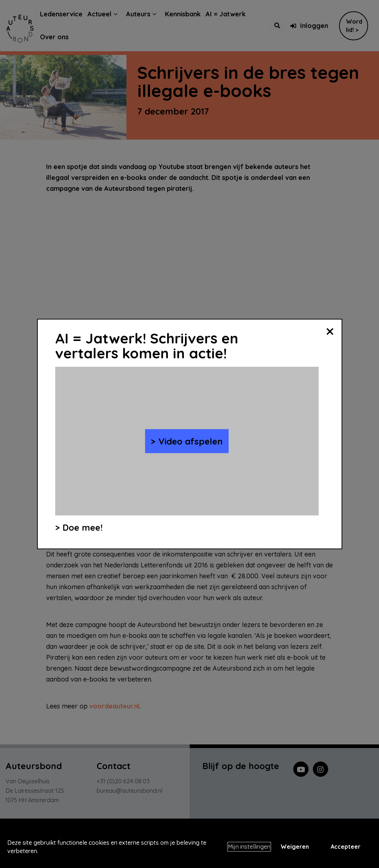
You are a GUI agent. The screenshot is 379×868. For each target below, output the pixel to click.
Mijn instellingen (249, 847)
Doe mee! (82, 527)
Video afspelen (191, 441)
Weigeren (295, 847)
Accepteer (346, 847)
